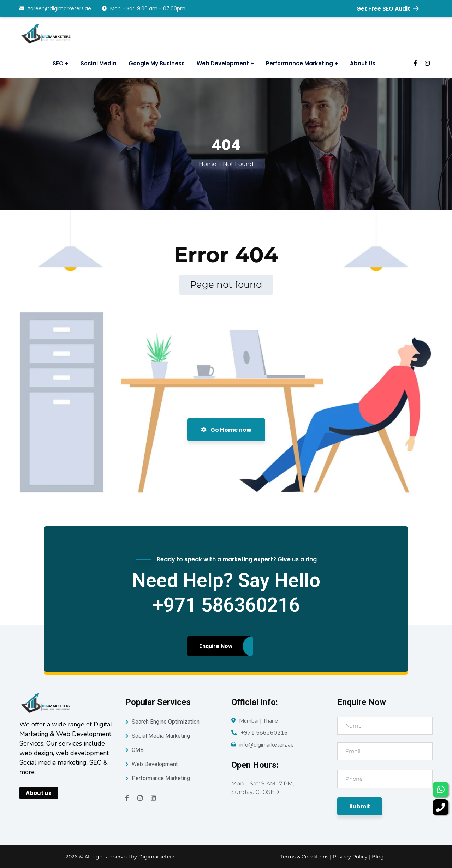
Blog (378, 857)
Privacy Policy (351, 857)
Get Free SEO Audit (387, 9)
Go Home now (226, 430)
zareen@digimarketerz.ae (55, 8)
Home (208, 164)
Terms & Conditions (304, 857)
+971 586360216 (264, 733)
